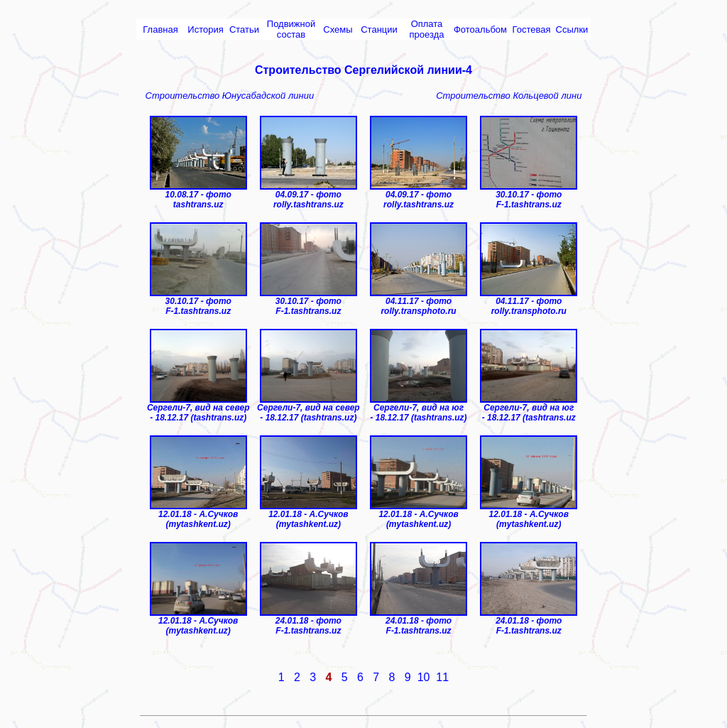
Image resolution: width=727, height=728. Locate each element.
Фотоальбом (480, 29)
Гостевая (532, 29)
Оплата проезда (427, 29)
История (205, 29)
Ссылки (572, 29)
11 (442, 677)
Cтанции (379, 29)
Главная (160, 29)
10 (424, 677)
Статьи (244, 29)
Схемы (338, 29)
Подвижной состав (291, 29)
